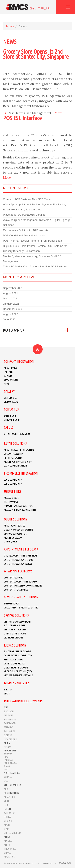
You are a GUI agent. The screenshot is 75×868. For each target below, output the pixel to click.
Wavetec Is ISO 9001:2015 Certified (24, 215)
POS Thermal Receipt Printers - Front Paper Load (32, 241)
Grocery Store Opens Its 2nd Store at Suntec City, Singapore (36, 54)
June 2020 (9, 319)
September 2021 (13, 288)
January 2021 (11, 304)
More (58, 113)
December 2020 (12, 309)
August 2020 (10, 314)
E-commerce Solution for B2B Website (26, 230)
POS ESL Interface (22, 118)
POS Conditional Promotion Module (24, 235)
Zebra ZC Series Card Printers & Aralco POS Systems (35, 266)
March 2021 (10, 298)
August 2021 (10, 293)
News (10, 26)
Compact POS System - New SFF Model (27, 199)
